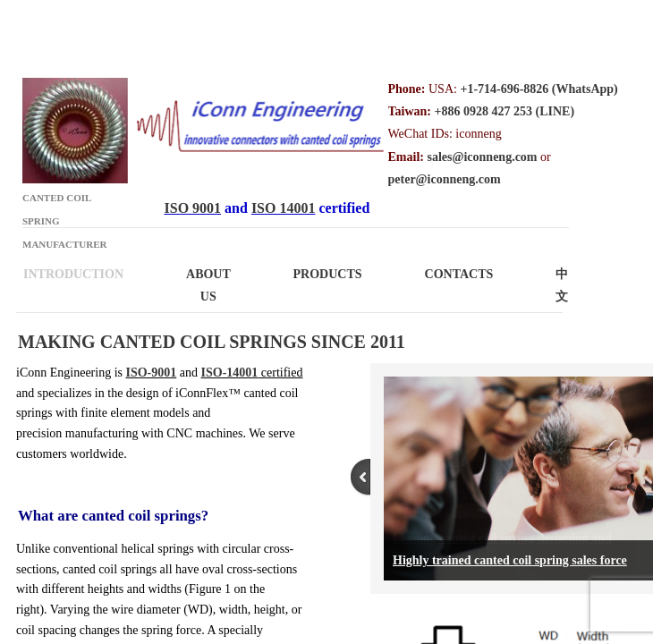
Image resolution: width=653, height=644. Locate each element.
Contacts (459, 274)
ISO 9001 (193, 208)
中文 (562, 285)
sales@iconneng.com (482, 157)
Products (328, 274)
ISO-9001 (152, 373)
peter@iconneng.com (445, 179)
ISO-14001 (230, 373)
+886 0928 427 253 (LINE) (505, 111)
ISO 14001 (284, 208)
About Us (208, 285)
